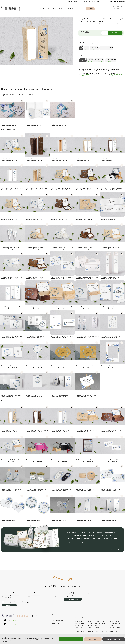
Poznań (104, 621)
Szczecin (118, 621)
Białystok (91, 623)
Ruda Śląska (112, 628)
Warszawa (77, 621)
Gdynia (104, 623)
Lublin (83, 623)
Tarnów (77, 631)
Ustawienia (93, 639)
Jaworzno (111, 631)
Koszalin (90, 631)
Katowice (98, 623)
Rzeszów (97, 625)
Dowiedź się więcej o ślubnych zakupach (111, 549)
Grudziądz (105, 631)
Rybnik (118, 628)
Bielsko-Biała (97, 629)
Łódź (90, 621)
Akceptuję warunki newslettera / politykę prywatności (18, 602)
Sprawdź (41, 616)
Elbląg (103, 628)
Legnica (97, 631)
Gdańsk (111, 621)
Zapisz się (9, 605)
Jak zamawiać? (55, 626)
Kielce (90, 625)
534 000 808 (85, 2)
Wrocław (97, 621)
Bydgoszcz (78, 623)
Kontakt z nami (55, 623)
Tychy (118, 625)
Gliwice (83, 628)
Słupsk (118, 631)
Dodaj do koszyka (115, 33)
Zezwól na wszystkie (71, 639)
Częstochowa (112, 623)
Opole (76, 628)
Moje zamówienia (55, 618)
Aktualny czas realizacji (57, 621)
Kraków (83, 621)
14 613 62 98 (92, 2)
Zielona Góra (112, 625)
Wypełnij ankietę (73, 599)
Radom (118, 623)
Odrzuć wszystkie (114, 639)
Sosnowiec (78, 625)
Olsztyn (104, 625)
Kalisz (83, 631)
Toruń (83, 625)
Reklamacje (54, 629)
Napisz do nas (71, 535)
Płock (90, 628)
